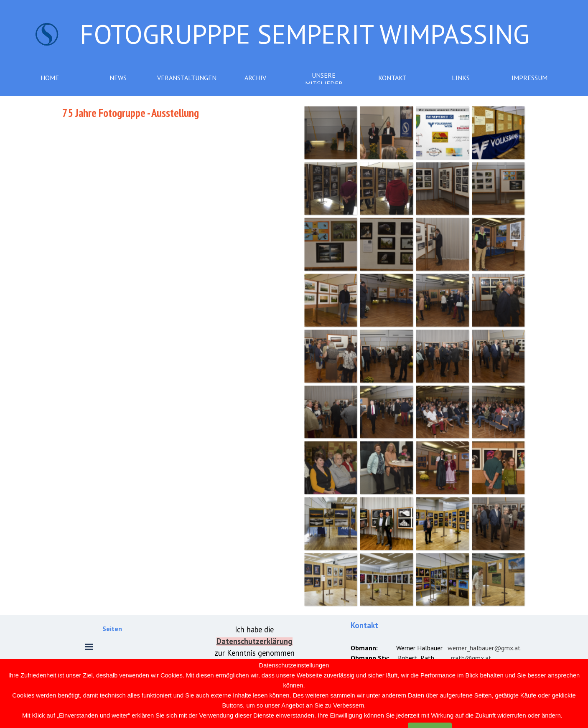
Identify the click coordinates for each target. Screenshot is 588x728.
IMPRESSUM (529, 78)
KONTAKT (392, 78)
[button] (331, 132)
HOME (50, 78)
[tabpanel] (174, 113)
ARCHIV (255, 78)
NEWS (118, 78)
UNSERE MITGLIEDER (324, 79)
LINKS (461, 78)
